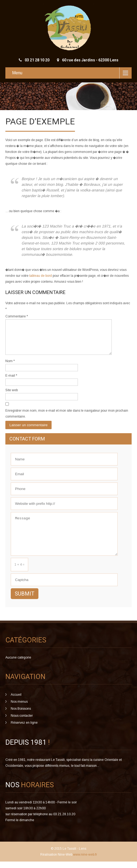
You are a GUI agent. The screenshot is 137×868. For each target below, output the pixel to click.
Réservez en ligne (24, 729)
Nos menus (19, 708)
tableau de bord (41, 276)
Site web (12, 397)
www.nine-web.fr (85, 861)
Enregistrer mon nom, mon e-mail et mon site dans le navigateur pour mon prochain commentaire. (67, 420)
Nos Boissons (21, 715)
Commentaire (17, 316)
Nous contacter (22, 722)
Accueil (16, 701)
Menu (17, 73)
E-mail (11, 382)
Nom (10, 367)
